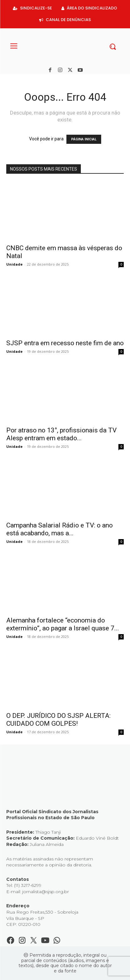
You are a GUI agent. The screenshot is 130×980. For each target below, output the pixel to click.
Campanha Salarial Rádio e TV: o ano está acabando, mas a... (60, 529)
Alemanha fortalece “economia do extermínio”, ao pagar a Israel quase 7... (63, 624)
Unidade (14, 264)
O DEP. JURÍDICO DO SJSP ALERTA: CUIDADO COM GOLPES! (58, 720)
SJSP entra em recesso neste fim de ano (65, 343)
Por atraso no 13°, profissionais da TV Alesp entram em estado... (61, 434)
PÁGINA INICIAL (84, 139)
